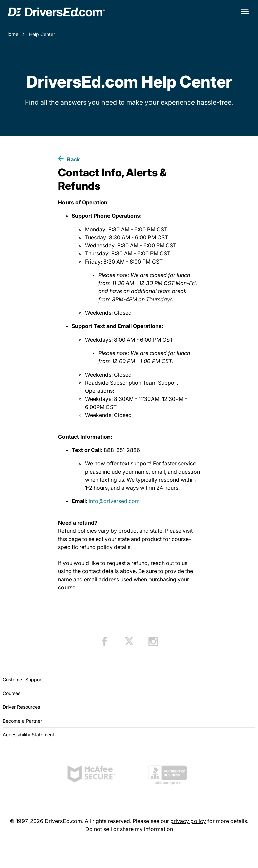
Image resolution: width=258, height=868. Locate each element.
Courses (12, 693)
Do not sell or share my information (129, 829)
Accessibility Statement (29, 735)
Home (12, 34)
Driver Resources (21, 707)
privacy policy (188, 821)
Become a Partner (22, 721)
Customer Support (23, 679)
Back (73, 159)
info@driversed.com (114, 501)
